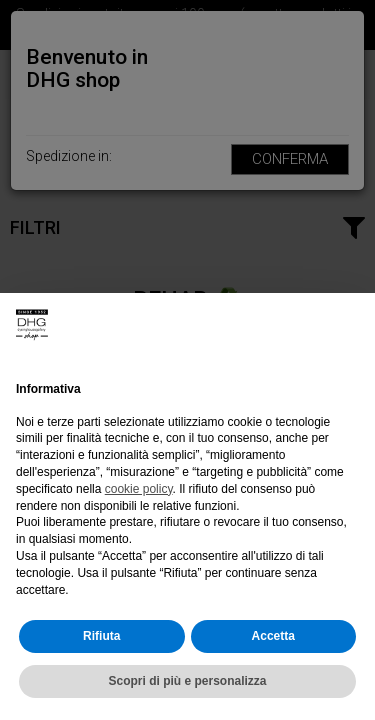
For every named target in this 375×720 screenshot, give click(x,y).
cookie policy (139, 489)
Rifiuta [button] (101, 636)
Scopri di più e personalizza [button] (187, 681)
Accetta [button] (273, 636)
